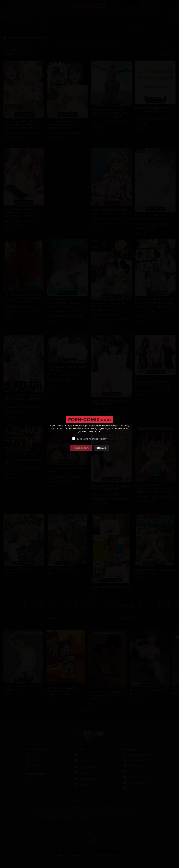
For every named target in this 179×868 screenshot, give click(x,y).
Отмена (102, 448)
